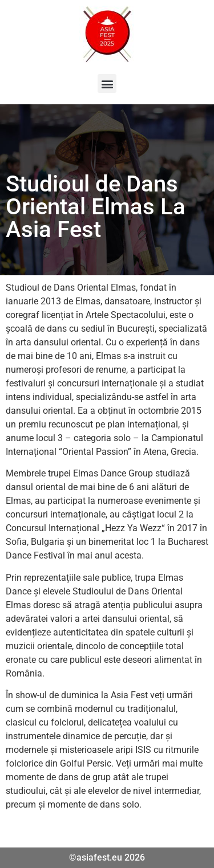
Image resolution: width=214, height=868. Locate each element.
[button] (107, 83)
